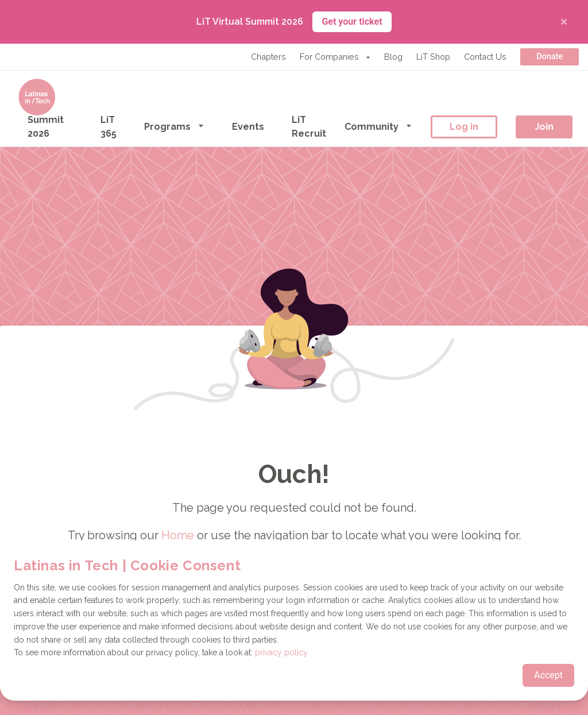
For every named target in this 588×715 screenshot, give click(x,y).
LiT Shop (433, 57)
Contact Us (485, 57)
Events (248, 127)
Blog (393, 57)
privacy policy (281, 652)
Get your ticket (352, 22)
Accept (548, 675)
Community (378, 126)
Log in (464, 127)
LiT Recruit (309, 127)
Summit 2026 (46, 127)
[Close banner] (564, 22)
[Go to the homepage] (37, 97)
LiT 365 (109, 127)
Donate (550, 57)
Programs (174, 126)
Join (544, 127)
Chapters (268, 57)
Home (178, 535)
